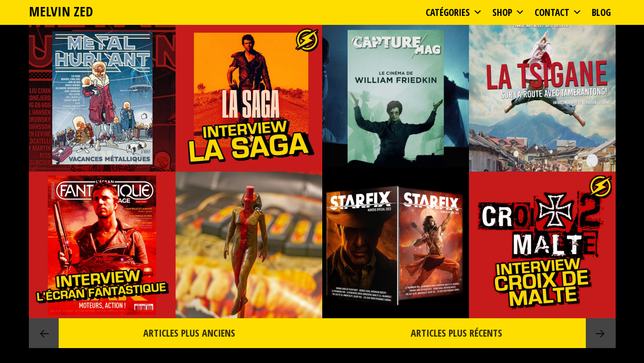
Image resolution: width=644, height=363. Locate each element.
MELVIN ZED (61, 11)
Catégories (454, 12)
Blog (601, 12)
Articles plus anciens (188, 333)
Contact (558, 12)
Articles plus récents (457, 333)
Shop (508, 12)
